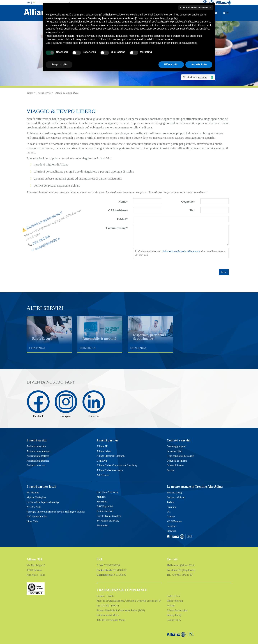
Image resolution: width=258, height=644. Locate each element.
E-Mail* (122, 219)
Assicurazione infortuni (38, 451)
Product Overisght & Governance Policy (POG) (121, 610)
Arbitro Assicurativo (177, 610)
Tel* (192, 210)
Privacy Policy (174, 615)
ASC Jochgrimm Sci (37, 517)
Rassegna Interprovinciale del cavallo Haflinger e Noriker (56, 512)
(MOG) (115, 606)
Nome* (123, 202)
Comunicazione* (117, 228)
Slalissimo (102, 502)
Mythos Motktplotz (36, 497)
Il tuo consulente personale (180, 456)
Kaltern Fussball (105, 511)
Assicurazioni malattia (38, 456)
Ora (169, 512)
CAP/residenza (118, 210)
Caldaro (171, 517)
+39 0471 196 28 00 (182, 575)
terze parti (101, 22)
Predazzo (171, 531)
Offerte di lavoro (175, 465)
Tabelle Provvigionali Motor (111, 620)
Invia (224, 272)
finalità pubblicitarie (67, 29)
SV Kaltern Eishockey (108, 521)
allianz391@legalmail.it (183, 570)
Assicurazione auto (36, 446)
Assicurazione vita (36, 465)
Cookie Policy (174, 620)
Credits (110, 596)
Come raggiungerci (176, 446)
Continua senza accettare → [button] (196, 7)
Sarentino (172, 507)
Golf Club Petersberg (107, 492)
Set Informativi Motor (108, 615)
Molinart (101, 497)
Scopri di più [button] (59, 64)
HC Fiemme (33, 493)
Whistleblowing (175, 601)
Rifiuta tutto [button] (171, 64)
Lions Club (32, 521)
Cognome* (188, 202)
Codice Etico (173, 596)
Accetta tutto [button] (199, 64)
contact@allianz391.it (184, 565)
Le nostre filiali (174, 451)
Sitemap (101, 596)
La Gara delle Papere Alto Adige (43, 502)
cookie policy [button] (170, 18)
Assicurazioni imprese (38, 461)
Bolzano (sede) (174, 493)
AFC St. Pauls (34, 507)
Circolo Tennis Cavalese (109, 516)
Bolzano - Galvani (176, 497)
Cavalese (171, 526)
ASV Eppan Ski (105, 506)
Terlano (171, 502)
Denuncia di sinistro (177, 461)
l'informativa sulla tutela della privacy (181, 251)
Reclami (171, 470)
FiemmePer (102, 526)
